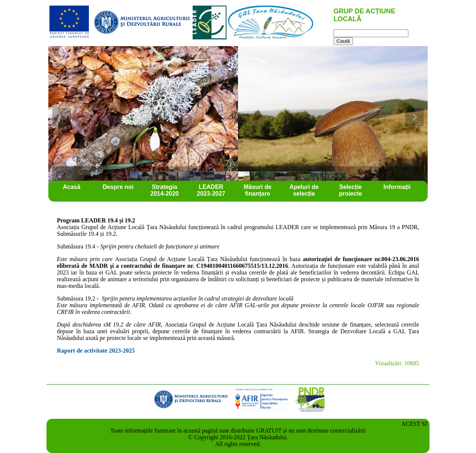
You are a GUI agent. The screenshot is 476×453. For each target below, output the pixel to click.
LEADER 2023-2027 (211, 190)
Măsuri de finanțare (258, 190)
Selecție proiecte (350, 190)
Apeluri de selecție (304, 190)
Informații (397, 187)
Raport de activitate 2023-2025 (96, 351)
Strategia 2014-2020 (165, 190)
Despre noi (118, 187)
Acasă (72, 187)
